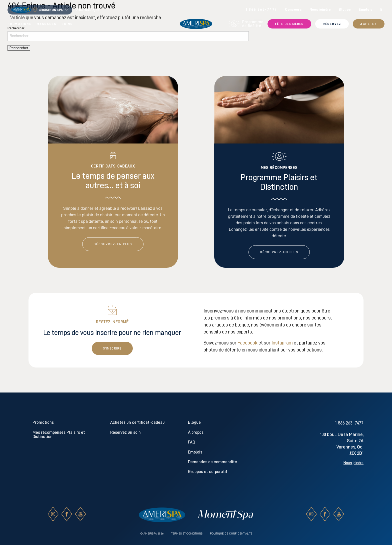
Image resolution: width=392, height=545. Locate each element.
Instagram (282, 343)
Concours (293, 10)
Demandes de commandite (212, 462)
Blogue (345, 10)
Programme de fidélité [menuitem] (246, 24)
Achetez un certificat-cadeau (137, 422)
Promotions (43, 422)
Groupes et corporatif (208, 472)
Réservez (332, 24)
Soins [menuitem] (67, 24)
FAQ (191, 442)
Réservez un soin (125, 432)
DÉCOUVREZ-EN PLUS (113, 244)
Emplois (365, 10)
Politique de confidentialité (231, 533)
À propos (196, 432)
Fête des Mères (289, 24)
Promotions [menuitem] (19, 24)
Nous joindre (320, 10)
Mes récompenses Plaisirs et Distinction (59, 434)
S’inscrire (112, 348)
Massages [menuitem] (46, 24)
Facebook (247, 343)
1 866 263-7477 (261, 10)
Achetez (369, 24)
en (382, 10)
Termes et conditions (187, 533)
